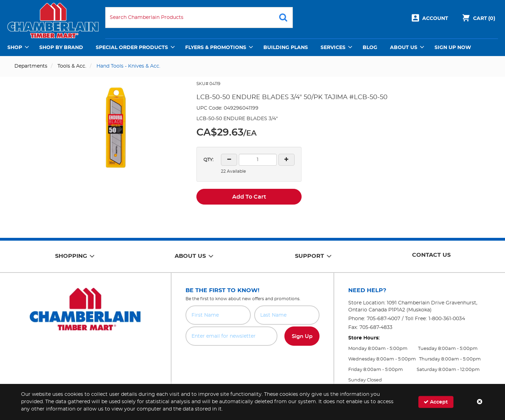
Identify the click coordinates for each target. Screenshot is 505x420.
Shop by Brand (61, 48)
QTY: (208, 160)
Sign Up (302, 336)
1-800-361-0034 (447, 319)
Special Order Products (132, 48)
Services (333, 48)
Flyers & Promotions (216, 48)
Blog (370, 48)
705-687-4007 (383, 319)
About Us (404, 48)
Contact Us (431, 255)
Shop (15, 48)
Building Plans (286, 48)
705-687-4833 (376, 328)
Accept (436, 402)
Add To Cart (249, 197)
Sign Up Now (453, 48)
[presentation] (252, 361)
